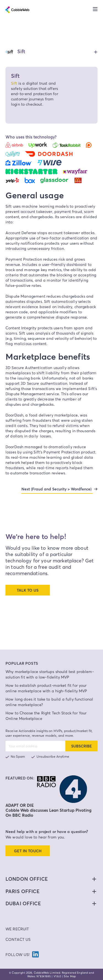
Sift (14, 83)
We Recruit (17, 929)
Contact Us (18, 939)
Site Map (70, 976)
